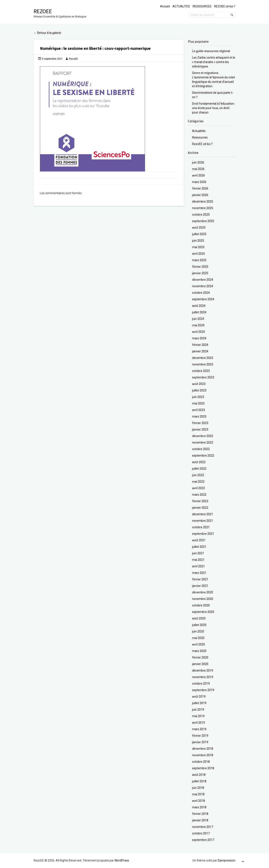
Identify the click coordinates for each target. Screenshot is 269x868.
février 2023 (200, 423)
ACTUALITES (181, 6)
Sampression (227, 860)
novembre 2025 (203, 208)
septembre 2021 (203, 534)
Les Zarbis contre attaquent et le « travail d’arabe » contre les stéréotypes (214, 62)
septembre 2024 (203, 299)
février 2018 (200, 814)
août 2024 (199, 306)
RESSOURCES (202, 6)
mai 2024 (198, 325)
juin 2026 (198, 162)
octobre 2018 (201, 762)
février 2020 (200, 657)
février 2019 (200, 736)
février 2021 (200, 579)
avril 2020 (198, 644)
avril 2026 (198, 175)
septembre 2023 (203, 377)
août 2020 (199, 618)
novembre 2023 (203, 364)
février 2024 (200, 345)
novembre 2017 (203, 827)
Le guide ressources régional (211, 51)
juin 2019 (198, 710)
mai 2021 (198, 560)
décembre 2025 (203, 202)
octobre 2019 (201, 684)
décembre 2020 (203, 592)
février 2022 (200, 501)
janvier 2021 (200, 586)
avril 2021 (198, 566)
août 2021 (199, 540)
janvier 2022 (200, 508)
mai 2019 (198, 716)
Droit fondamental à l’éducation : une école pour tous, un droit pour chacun (214, 108)
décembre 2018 (203, 749)
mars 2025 (199, 260)
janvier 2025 (200, 273)
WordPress (122, 860)
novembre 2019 (203, 677)
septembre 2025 (203, 221)
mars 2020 (199, 651)
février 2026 (200, 188)
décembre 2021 (203, 514)
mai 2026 (198, 169)
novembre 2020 (203, 599)
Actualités (199, 131)
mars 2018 (199, 807)
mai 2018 (198, 794)
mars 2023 (199, 416)
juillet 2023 (199, 390)
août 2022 (199, 462)
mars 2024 (199, 338)
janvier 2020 (200, 664)
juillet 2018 (199, 781)
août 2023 (199, 384)
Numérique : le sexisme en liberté (71, 48)
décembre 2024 (203, 280)
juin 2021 (198, 553)
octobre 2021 (201, 527)
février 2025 (200, 267)
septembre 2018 (203, 768)
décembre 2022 (203, 436)
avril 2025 (198, 254)
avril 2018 (198, 801)
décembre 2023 (203, 358)
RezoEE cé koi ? (202, 144)
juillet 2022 (199, 469)
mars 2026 (199, 182)
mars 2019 (199, 729)
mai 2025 (198, 247)
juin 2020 (198, 631)
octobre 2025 (201, 215)
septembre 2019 (203, 690)
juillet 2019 (199, 703)
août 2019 (199, 697)
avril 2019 (198, 723)
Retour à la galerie (47, 33)
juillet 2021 (199, 547)
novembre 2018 (203, 755)
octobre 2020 (201, 605)
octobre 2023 (201, 371)
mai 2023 (198, 403)
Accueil (165, 6)
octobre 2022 (201, 449)
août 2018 (199, 775)
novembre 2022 (203, 443)
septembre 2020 (203, 612)
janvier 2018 (200, 820)
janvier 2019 (200, 742)
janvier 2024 (200, 351)
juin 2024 (198, 319)
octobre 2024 (201, 293)
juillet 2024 (199, 312)
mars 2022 (199, 495)
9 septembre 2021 (52, 59)
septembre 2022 (203, 456)
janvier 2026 (200, 195)
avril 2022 (198, 488)
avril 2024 (198, 332)
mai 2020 (198, 638)
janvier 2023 (200, 429)
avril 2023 (198, 410)
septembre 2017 (203, 840)
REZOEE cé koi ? (225, 6)
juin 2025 (198, 241)
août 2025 (199, 228)
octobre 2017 (201, 833)
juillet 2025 (199, 234)
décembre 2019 (203, 670)
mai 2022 (198, 482)
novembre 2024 (203, 286)
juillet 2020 (199, 625)
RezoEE (43, 11)
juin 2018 (198, 788)
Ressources (200, 137)
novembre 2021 (203, 521)
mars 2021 (199, 573)
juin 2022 (198, 475)
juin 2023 (198, 397)
